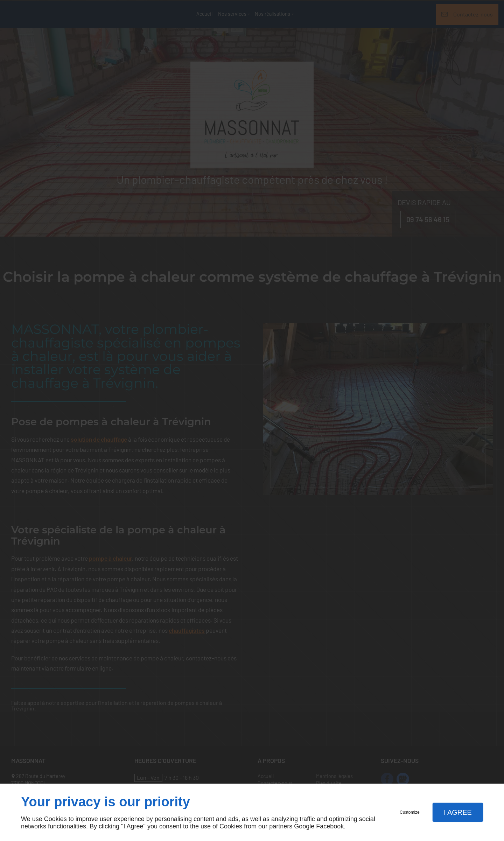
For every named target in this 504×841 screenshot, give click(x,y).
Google (304, 826)
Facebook (330, 826)
